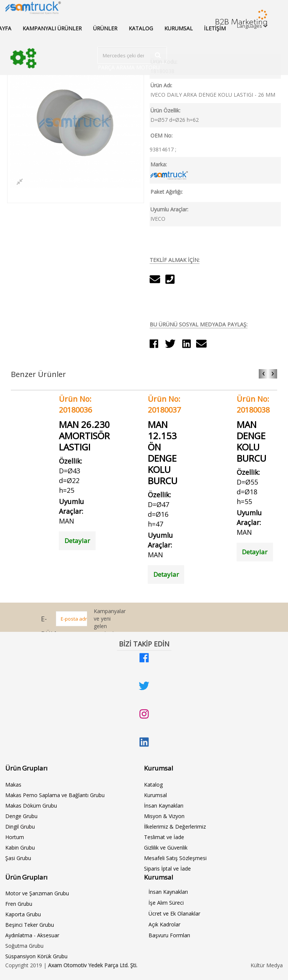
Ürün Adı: (161, 85)
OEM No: (161, 135)
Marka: (159, 164)
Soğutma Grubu (24, 946)
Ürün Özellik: (165, 110)
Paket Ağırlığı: (166, 192)
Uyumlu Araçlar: (169, 209)
